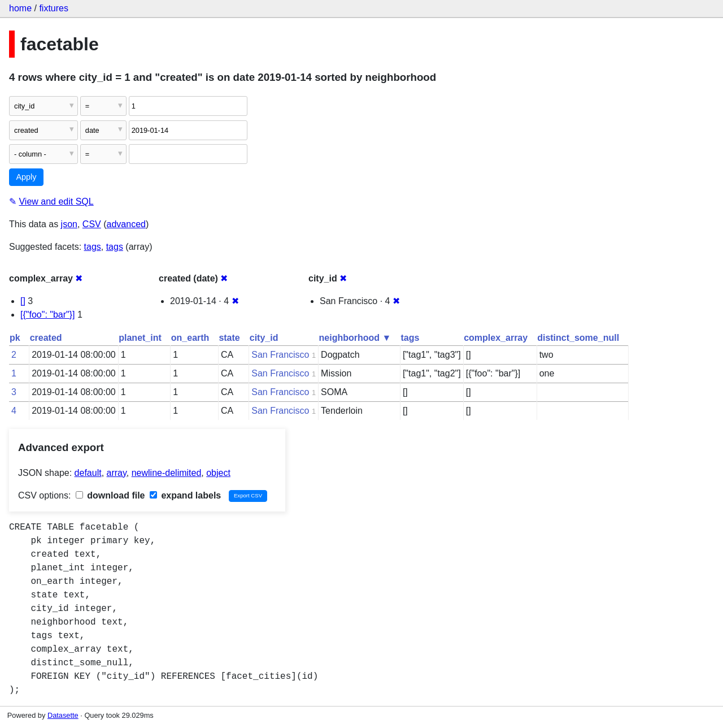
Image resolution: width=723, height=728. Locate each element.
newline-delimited (167, 473)
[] (23, 301)
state (229, 338)
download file (110, 495)
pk (15, 338)
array (117, 473)
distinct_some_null (578, 338)
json (69, 224)
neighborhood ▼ (355, 338)
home (20, 8)
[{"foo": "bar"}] (48, 315)
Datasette (63, 715)
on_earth (190, 338)
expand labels (185, 495)
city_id (264, 338)
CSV (92, 224)
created (46, 338)
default (88, 473)
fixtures (54, 8)
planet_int (140, 338)
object (218, 473)
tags (93, 247)
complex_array (496, 338)
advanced (126, 224)
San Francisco (280, 355)
